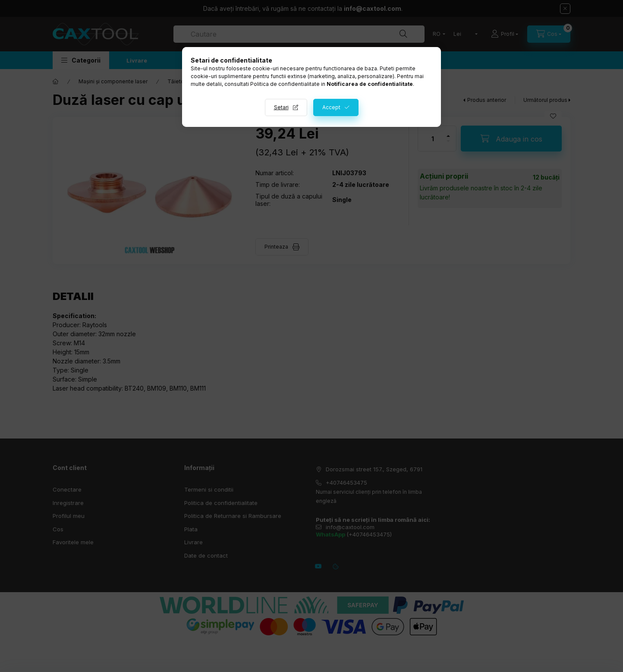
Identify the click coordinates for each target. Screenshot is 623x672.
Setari (281, 107)
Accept (331, 107)
